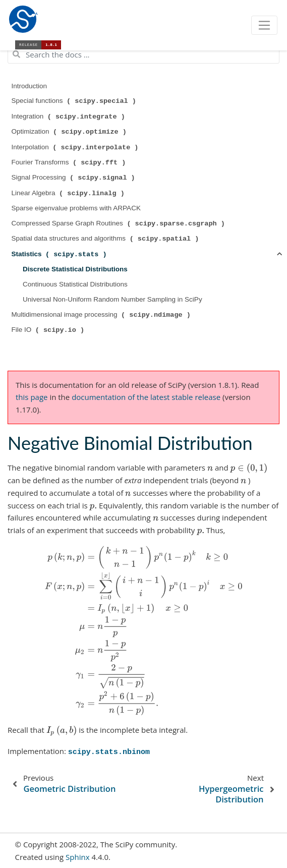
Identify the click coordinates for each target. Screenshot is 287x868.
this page (32, 397)
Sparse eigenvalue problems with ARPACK (76, 208)
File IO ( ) (49, 330)
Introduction (30, 86)
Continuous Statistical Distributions (75, 284)
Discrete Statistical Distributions (75, 269)
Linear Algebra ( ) (69, 193)
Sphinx (77, 857)
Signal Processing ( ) (74, 178)
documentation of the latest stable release (146, 397)
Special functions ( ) (75, 101)
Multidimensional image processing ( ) (102, 315)
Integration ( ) (69, 117)
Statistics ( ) (60, 254)
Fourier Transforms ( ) (70, 162)
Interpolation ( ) (76, 147)
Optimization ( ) (70, 132)
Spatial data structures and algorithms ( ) (106, 239)
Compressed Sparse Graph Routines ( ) (119, 223)
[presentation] (210, 468)
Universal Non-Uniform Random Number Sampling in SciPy (112, 299)
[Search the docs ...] (143, 54)
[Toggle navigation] (265, 25)
